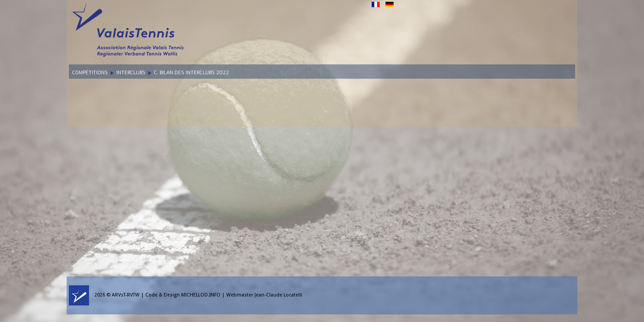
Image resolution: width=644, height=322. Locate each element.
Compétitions (90, 73)
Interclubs (131, 73)
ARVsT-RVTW (126, 295)
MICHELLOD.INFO (201, 295)
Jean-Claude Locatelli (278, 295)
